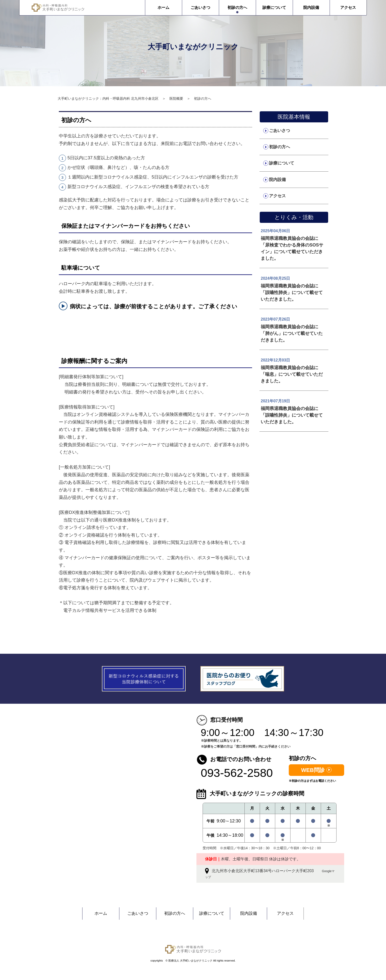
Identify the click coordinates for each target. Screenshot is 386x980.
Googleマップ (233, 877)
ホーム (135, 8)
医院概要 (176, 98)
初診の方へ (209, 8)
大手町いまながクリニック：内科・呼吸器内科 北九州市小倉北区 (108, 98)
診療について (246, 8)
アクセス (320, 8)
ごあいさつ (172, 8)
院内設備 (283, 8)
